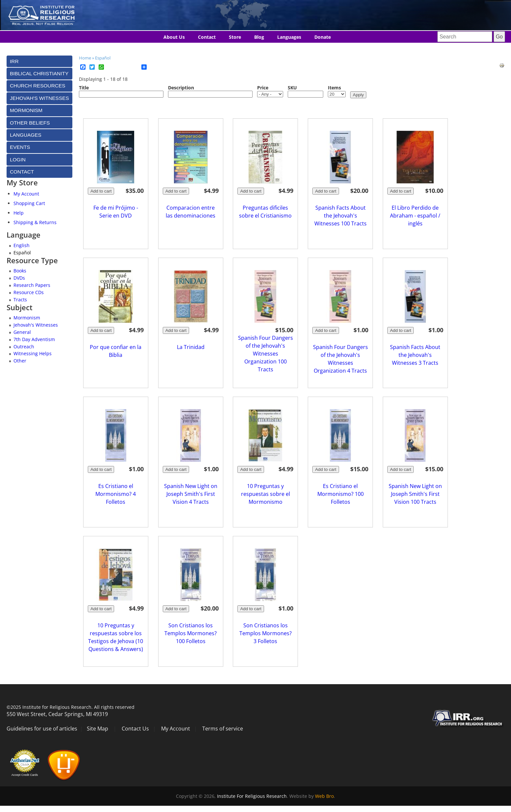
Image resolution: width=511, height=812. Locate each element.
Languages (289, 37)
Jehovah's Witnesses (36, 325)
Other (20, 361)
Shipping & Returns (35, 222)
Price (263, 88)
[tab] (39, 61)
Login (18, 160)
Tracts (20, 300)
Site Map (97, 729)
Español (103, 58)
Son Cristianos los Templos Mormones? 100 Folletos (191, 633)
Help (19, 213)
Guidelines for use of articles (42, 729)
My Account (26, 194)
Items (334, 88)
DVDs (19, 278)
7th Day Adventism (34, 339)
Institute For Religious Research (252, 796)
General (22, 332)
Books (20, 271)
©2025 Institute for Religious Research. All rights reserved (71, 707)
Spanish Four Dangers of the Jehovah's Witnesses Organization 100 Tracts (266, 354)
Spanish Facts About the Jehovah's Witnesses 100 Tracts (341, 216)
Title (84, 88)
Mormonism (27, 318)
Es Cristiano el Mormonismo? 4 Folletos (116, 494)
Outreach (24, 347)
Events (20, 147)
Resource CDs (29, 292)
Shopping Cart (29, 203)
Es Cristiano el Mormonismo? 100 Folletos (341, 494)
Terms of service (223, 729)
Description (181, 88)
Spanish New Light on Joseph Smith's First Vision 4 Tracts (191, 494)
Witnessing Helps (33, 353)
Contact (207, 37)
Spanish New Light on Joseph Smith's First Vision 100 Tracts (415, 494)
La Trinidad (191, 347)
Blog (259, 37)
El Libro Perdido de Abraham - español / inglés (415, 216)
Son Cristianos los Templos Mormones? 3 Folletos (266, 633)
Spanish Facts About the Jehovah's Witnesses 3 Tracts (415, 355)
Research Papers (32, 285)
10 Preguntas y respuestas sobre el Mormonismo (266, 494)
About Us (174, 37)
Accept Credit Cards (25, 775)
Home (85, 58)
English (22, 245)
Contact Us (135, 729)
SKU (292, 88)
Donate (323, 37)
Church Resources (37, 86)
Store (235, 37)
